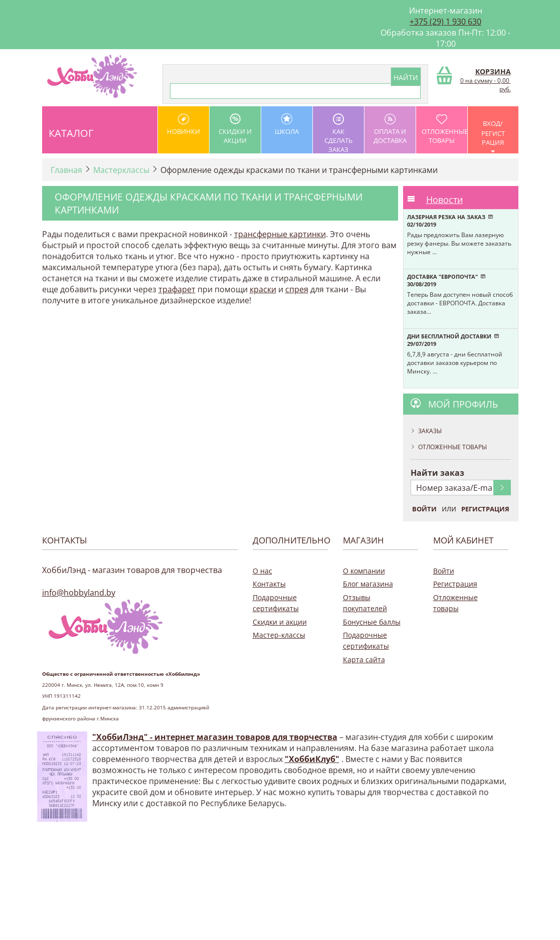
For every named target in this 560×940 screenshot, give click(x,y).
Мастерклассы (121, 170)
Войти (424, 509)
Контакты (269, 584)
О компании (364, 571)
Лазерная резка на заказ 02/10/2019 (450, 221)
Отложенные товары (444, 129)
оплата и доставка (390, 129)
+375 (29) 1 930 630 (445, 22)
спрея (297, 289)
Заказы (430, 431)
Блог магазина (368, 584)
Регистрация (485, 509)
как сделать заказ (338, 133)
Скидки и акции (235, 129)
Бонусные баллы (372, 622)
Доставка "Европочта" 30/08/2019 (446, 280)
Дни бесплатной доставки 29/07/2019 (453, 340)
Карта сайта (364, 660)
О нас (262, 571)
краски (263, 289)
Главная (66, 170)
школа (287, 125)
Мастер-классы (279, 635)
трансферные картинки (280, 234)
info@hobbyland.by (79, 593)
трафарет (177, 289)
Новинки (183, 125)
